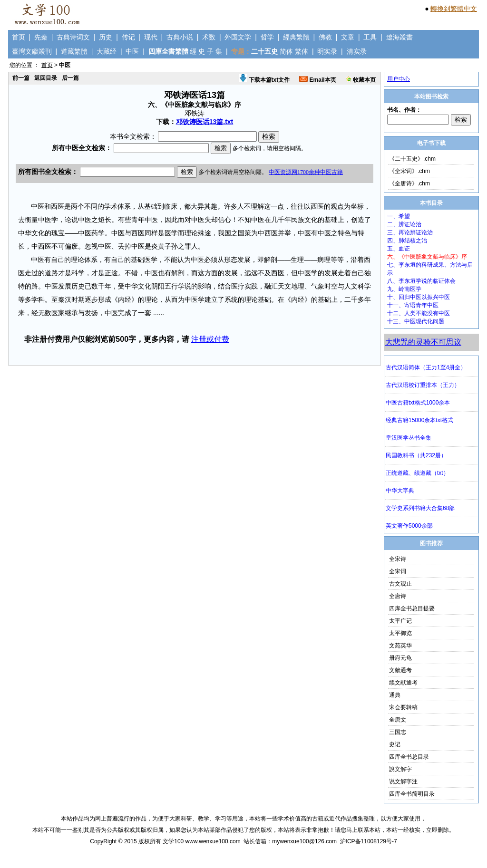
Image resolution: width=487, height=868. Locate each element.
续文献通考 (403, 683)
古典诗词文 (73, 37)
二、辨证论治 (404, 224)
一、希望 (399, 216)
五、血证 (399, 249)
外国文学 (238, 37)
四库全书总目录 (409, 757)
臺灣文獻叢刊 (32, 51)
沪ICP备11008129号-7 (369, 841)
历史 (106, 37)
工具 (370, 37)
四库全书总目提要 (412, 608)
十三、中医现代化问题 (416, 321)
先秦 (41, 37)
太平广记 (400, 621)
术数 (209, 37)
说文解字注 (403, 781)
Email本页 (317, 80)
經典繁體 (296, 37)
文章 (348, 37)
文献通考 (400, 670)
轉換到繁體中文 (454, 9)
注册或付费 (210, 339)
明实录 (327, 51)
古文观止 (400, 584)
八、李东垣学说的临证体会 (421, 281)
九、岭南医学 (404, 289)
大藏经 (107, 51)
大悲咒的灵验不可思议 (423, 342)
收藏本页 (361, 80)
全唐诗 (398, 596)
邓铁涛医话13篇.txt (205, 122)
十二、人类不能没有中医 (419, 313)
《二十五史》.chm (412, 159)
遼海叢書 (399, 37)
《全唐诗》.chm (409, 183)
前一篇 (21, 78)
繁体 (302, 51)
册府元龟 (400, 658)
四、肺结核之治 (407, 241)
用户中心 (399, 79)
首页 (19, 37)
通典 (395, 695)
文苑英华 (400, 646)
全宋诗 (398, 559)
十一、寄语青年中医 (413, 305)
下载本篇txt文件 (264, 80)
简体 (286, 51)
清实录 (357, 51)
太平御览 (400, 633)
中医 (132, 51)
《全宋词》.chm (409, 171)
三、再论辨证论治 (410, 232)
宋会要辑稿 (403, 707)
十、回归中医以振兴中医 (419, 297)
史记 (395, 744)
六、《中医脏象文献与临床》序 (427, 257)
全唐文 (398, 720)
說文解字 (400, 769)
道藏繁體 (74, 51)
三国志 (398, 732)
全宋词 (398, 571)
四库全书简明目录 (412, 794)
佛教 (325, 37)
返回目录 (46, 78)
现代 (151, 37)
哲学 (267, 37)
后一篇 (70, 78)
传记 (128, 37)
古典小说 (180, 37)
